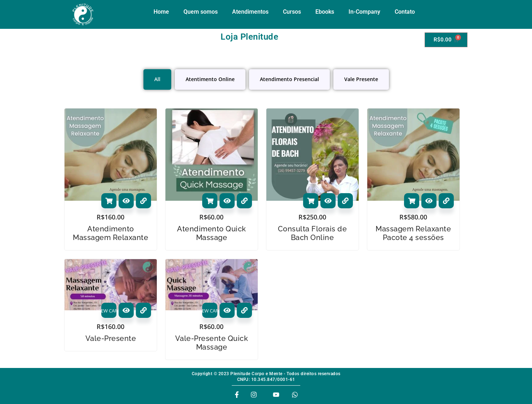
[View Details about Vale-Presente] (143, 310)
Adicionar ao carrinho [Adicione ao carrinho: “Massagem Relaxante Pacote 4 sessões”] (412, 201)
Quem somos (201, 12)
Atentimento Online (210, 79)
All (157, 79)
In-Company (364, 12)
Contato (405, 12)
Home (161, 12)
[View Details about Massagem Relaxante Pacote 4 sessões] (446, 201)
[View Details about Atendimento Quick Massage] (244, 201)
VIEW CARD (109, 311)
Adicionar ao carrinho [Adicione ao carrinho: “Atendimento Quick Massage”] (210, 201)
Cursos (292, 12)
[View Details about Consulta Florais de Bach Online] (345, 201)
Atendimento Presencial (289, 79)
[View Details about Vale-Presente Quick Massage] (244, 310)
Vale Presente (361, 79)
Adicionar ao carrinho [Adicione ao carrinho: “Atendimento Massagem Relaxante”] (109, 201)
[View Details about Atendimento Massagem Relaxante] (143, 201)
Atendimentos (250, 12)
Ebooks (325, 12)
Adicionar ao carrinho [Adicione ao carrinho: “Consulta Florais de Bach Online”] (311, 201)
